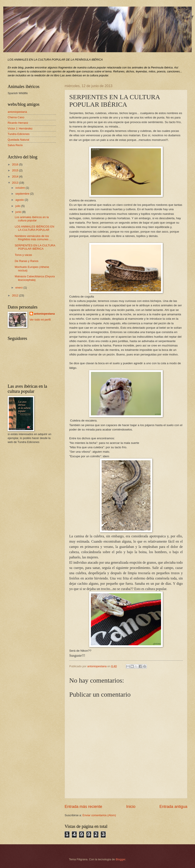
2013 (16, 183)
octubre (20, 188)
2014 (16, 177)
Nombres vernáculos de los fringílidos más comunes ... (33, 238)
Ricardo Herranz (18, 123)
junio (19, 212)
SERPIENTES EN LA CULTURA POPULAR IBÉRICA (35, 247)
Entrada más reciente (83, 807)
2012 (16, 295)
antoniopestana (17, 112)
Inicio (131, 807)
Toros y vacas (23, 255)
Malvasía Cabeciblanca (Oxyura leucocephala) (35, 278)
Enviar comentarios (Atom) (99, 815)
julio (18, 206)
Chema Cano (16, 117)
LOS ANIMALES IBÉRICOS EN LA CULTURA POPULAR (34, 228)
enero (19, 288)
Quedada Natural (18, 140)
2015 (16, 170)
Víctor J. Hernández (20, 128)
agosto (20, 200)
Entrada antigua (173, 807)
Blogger (121, 859)
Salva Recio (15, 145)
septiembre (23, 194)
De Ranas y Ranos (27, 261)
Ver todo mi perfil (40, 320)
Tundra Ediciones (19, 134)
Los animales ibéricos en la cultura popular (32, 219)
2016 (16, 164)
